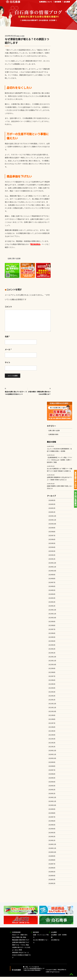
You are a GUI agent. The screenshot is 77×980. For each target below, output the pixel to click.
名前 (7, 336)
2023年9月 (52, 621)
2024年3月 (52, 598)
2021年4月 (52, 735)
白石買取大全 (55, 940)
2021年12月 (52, 704)
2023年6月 (52, 633)
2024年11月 (52, 567)
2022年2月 (52, 696)
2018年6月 (52, 868)
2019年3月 (52, 833)
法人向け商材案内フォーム (41, 941)
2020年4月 (52, 782)
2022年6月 (52, 680)
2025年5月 (52, 543)
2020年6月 (52, 774)
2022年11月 (52, 661)
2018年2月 (52, 883)
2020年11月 (52, 754)
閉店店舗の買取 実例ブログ (21, 940)
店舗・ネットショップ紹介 (41, 936)
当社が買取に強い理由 (19, 937)
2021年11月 (52, 707)
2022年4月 (52, 688)
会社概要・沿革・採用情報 (59, 936)
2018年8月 (52, 860)
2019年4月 (52, 829)
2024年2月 (52, 602)
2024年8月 (52, 578)
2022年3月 (52, 692)
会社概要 (67, 3)
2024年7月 (52, 582)
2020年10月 (52, 758)
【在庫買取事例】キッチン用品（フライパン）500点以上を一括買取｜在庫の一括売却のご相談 (60, 460)
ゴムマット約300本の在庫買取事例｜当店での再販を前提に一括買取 (59, 450)
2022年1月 (52, 700)
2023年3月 (52, 645)
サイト (8, 362)
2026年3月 (52, 504)
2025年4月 (52, 547)
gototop (71, 974)
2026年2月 (52, 508)
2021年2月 (52, 743)
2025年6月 (52, 539)
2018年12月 (52, 844)
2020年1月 (52, 793)
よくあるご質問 (17, 950)
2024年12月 (52, 563)
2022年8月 (52, 672)
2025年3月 (52, 551)
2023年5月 (52, 637)
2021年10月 (52, 711)
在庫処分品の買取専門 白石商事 (13, 3)
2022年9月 (52, 668)
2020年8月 (52, 766)
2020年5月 (52, 778)
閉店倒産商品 (35, 244)
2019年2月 (52, 836)
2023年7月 (52, 629)
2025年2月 (52, 555)
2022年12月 (52, 657)
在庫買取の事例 (53, 434)
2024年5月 (52, 590)
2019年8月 (52, 813)
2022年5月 (52, 684)
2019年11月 (52, 801)
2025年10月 (52, 524)
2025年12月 (52, 516)
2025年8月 (52, 532)
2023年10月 (52, 618)
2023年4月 (52, 641)
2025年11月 (52, 520)
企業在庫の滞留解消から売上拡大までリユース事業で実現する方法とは (60, 478)
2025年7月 (52, 536)
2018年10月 (52, 852)
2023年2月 (52, 649)
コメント (8, 307)
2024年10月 (52, 571)
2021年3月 (52, 739)
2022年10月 (52, 664)
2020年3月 (52, 786)
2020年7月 (52, 770)
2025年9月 (52, 528)
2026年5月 (52, 500)
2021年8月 (52, 719)
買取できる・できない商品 (20, 945)
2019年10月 (52, 805)
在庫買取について (46, 3)
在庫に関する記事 (14, 258)
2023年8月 (52, 625)
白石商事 (22, 36)
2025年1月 (52, 559)
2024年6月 (52, 586)
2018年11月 (52, 848)
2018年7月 (52, 864)
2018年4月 (52, 876)
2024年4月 (52, 594)
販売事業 (58, 3)
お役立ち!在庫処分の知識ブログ (21, 956)
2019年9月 (52, 809)
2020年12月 (52, 750)
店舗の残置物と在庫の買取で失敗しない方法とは (60, 487)
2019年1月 (52, 840)
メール (8, 349)
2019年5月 (52, 825)
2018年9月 (52, 856)
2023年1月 (52, 653)
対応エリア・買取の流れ (20, 935)
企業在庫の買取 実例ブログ (21, 942)
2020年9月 (52, 762)
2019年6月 (52, 821)
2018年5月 (52, 872)
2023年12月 (52, 610)
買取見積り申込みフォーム (20, 952)
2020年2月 (52, 790)
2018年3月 (52, 879)
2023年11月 (52, 614)
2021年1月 (52, 747)
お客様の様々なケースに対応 (21, 947)
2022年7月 (52, 676)
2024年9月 (52, 575)
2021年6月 (52, 727)
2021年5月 (52, 731)
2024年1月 (52, 606)
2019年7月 (52, 817)
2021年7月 (52, 723)
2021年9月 (52, 715)
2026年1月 (52, 512)
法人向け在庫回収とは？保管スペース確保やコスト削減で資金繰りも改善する (59, 470)
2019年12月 (52, 797)
